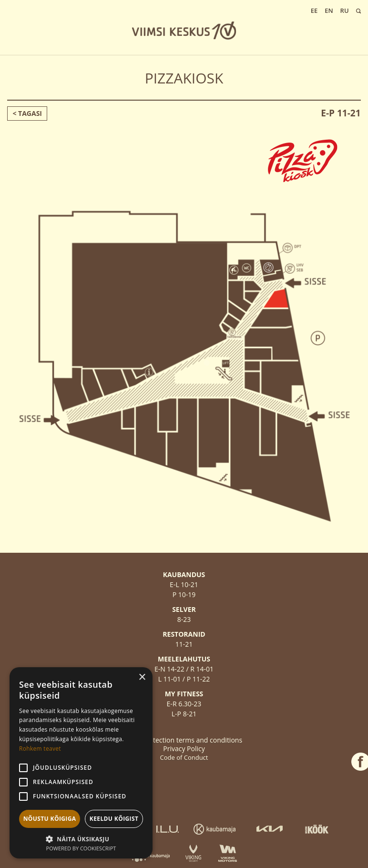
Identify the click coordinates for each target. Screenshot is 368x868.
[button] (81, 838)
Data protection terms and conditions (184, 740)
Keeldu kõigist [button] (114, 819)
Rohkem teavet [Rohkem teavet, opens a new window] (40, 749)
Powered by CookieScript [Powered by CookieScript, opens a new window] (81, 848)
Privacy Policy (184, 749)
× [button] (142, 677)
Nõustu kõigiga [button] (50, 819)
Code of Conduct (184, 757)
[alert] (81, 763)
